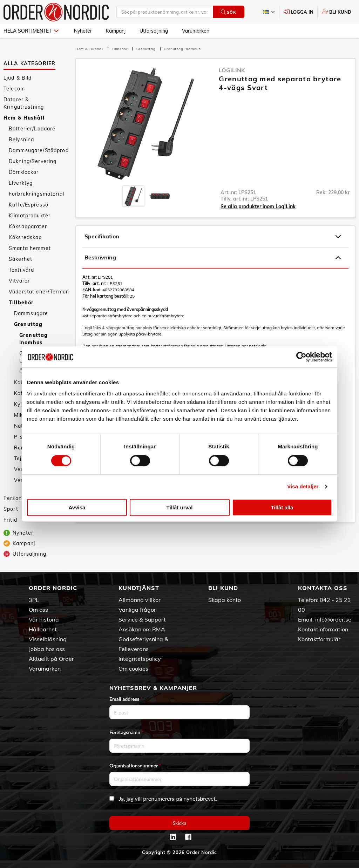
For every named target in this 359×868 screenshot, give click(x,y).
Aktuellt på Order (51, 659)
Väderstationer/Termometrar (39, 292)
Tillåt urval (180, 507)
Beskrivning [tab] (213, 258)
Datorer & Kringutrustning (24, 103)
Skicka (180, 823)
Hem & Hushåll (24, 118)
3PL (34, 600)
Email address (126, 699)
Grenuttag (28, 324)
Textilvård (21, 270)
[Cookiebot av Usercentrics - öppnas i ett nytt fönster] (301, 357)
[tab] (133, 196)
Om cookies (133, 669)
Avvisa (77, 507)
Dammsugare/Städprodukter (39, 150)
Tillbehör (21, 303)
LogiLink (232, 70)
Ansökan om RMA (142, 629)
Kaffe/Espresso (29, 205)
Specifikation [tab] (213, 237)
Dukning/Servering (33, 161)
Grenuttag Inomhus (33, 339)
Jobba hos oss (47, 649)
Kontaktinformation (323, 629)
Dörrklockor (24, 172)
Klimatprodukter (30, 216)
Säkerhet (21, 259)
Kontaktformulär (319, 639)
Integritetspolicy (140, 659)
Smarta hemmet (30, 248)
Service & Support (142, 619)
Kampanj (116, 31)
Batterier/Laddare (32, 129)
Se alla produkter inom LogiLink (258, 206)
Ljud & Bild (18, 78)
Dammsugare (31, 313)
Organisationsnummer (135, 765)
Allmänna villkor (140, 600)
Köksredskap (25, 237)
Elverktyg (21, 183)
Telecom (14, 89)
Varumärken (196, 31)
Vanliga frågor (137, 610)
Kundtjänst (139, 588)
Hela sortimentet (31, 31)
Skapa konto (225, 600)
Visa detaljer (303, 486)
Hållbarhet (43, 629)
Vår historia (44, 619)
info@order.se (333, 619)
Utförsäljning (154, 31)
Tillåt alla (282, 507)
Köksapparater (28, 226)
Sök (228, 12)
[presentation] (133, 196)
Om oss (38, 610)
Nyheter (83, 31)
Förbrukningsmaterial (36, 194)
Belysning (21, 140)
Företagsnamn (127, 732)
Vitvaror (19, 281)
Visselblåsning (48, 639)
